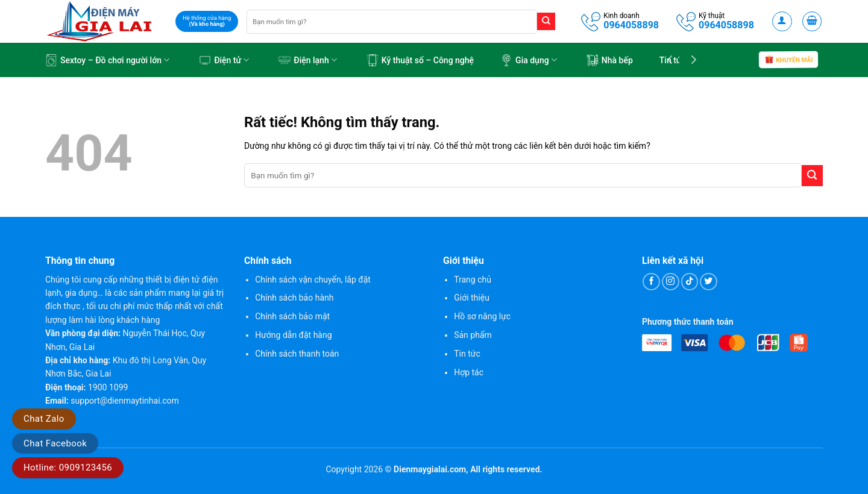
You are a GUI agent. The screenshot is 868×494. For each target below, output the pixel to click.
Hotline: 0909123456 (68, 467)
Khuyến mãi (788, 61)
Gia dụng (529, 60)
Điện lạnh (308, 60)
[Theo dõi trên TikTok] (690, 282)
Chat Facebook (55, 443)
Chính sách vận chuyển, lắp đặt (313, 280)
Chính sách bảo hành (294, 298)
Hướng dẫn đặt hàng (293, 335)
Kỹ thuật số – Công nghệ (420, 60)
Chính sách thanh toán (297, 354)
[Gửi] (546, 22)
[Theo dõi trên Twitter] (709, 282)
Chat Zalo (44, 419)
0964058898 (631, 25)
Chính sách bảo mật (292, 316)
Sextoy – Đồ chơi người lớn (107, 60)
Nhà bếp (610, 60)
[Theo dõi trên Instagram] (671, 282)
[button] (782, 21)
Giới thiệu (472, 298)
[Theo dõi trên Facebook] (651, 282)
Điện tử (224, 60)
